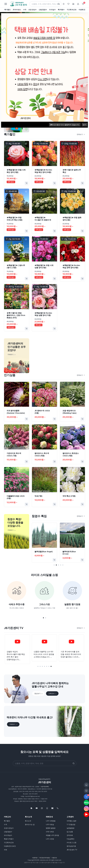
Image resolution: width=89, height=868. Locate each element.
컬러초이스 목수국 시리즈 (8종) (42, 454)
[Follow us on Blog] (31, 808)
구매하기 (13, 724)
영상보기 (39, 693)
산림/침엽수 (8, 832)
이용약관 (35, 858)
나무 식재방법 (51, 821)
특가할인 (7, 821)
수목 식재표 (50, 832)
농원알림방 (71, 828)
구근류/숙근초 (9, 842)
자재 (5, 850)
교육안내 (52, 693)
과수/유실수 (8, 835)
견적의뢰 (70, 835)
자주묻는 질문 (72, 821)
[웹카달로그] (47, 808)
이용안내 (54, 858)
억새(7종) (38, 496)
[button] (54, 565)
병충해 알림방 (51, 828)
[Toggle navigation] (6, 4)
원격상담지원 (71, 846)
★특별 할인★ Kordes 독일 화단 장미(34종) (43, 171)
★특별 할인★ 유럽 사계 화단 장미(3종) (16, 171)
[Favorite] (26, 144)
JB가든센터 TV (72, 850)
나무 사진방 (50, 839)
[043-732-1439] (58, 808)
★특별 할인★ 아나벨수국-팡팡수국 (43, 219)
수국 (5, 824)
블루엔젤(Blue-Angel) (44, 552)
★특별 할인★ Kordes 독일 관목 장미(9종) (71, 266)
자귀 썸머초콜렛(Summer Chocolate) (16, 412)
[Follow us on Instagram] (42, 808)
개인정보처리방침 (44, 858)
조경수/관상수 (9, 828)
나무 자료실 (50, 824)
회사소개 (28, 821)
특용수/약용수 (9, 839)
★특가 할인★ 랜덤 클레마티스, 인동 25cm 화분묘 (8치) (16, 315)
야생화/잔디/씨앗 (10, 846)
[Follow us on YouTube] (37, 808)
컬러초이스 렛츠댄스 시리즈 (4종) (71, 454)
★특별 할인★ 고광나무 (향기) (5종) (16, 266)
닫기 (85, 125)
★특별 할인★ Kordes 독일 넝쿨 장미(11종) (43, 314)
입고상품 (70, 832)
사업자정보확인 (45, 787)
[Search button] (59, 4)
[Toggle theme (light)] (64, 4)
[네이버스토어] (52, 808)
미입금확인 (71, 839)
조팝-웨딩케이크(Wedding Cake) (70, 412)
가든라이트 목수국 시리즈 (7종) (14, 454)
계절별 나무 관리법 (52, 835)
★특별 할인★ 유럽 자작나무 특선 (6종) (15, 219)
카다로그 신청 (72, 842)
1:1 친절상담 (71, 824)
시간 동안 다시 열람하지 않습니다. (65, 125)
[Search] (45, 4)
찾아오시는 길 (30, 824)
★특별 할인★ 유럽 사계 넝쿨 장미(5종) (44, 266)
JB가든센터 (44, 782)
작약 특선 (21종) (69, 496)
